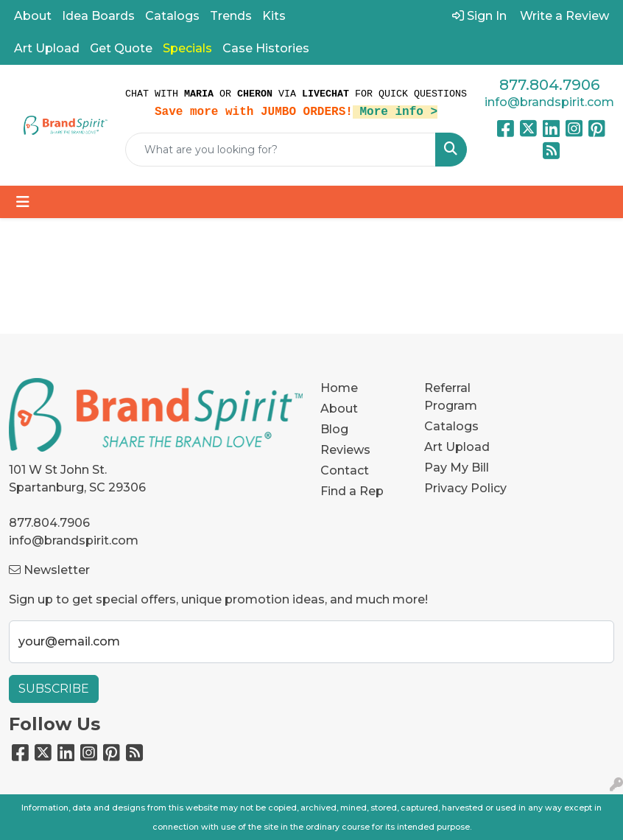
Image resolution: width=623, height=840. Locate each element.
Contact (345, 470)
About (33, 16)
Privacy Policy (465, 488)
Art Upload (47, 48)
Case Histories (266, 48)
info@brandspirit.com (549, 102)
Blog (334, 429)
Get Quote (121, 48)
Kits (274, 16)
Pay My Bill (457, 468)
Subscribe (54, 689)
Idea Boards (98, 16)
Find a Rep (352, 491)
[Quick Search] (281, 150)
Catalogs (172, 16)
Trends (231, 16)
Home (339, 388)
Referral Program (451, 397)
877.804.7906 (549, 85)
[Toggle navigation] (23, 202)
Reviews (345, 450)
